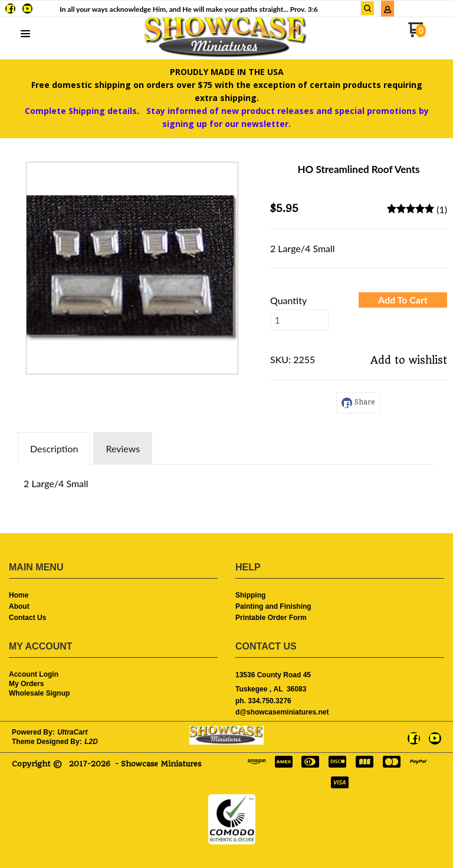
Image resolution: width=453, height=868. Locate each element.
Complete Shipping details (81, 111)
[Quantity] (300, 320)
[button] (25, 34)
